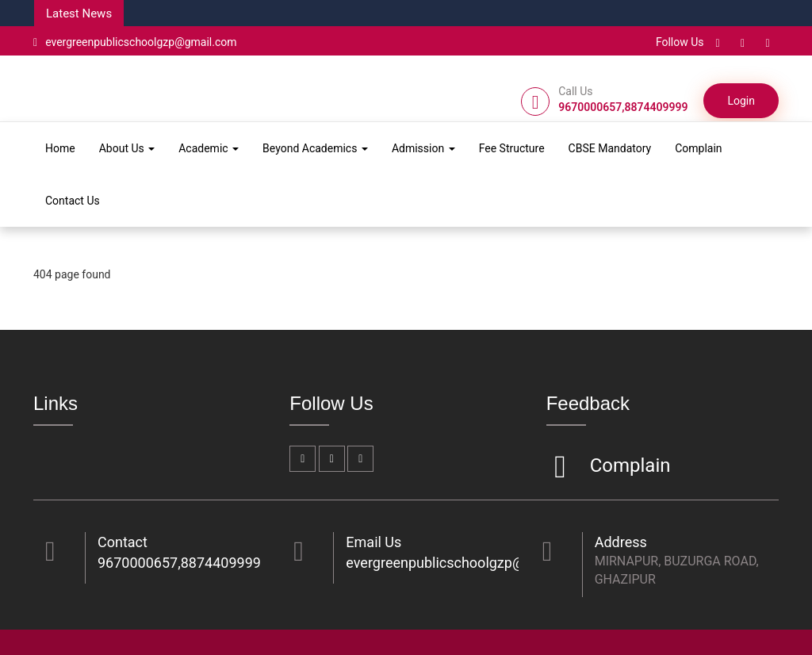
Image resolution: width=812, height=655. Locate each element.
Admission (423, 148)
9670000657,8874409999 (179, 563)
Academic (209, 148)
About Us (127, 148)
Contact (123, 542)
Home (60, 148)
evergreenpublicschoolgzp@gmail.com (135, 42)
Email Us (373, 542)
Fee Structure (512, 148)
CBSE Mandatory (610, 148)
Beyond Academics (315, 148)
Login (741, 101)
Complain (698, 148)
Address (621, 542)
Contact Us (73, 201)
